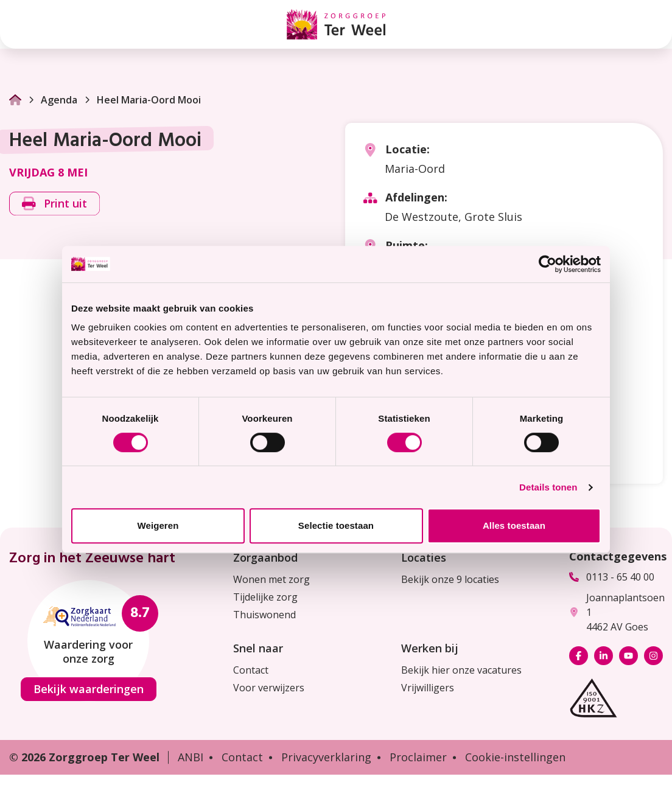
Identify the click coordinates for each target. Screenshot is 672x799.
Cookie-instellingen (515, 757)
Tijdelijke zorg (265, 597)
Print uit (54, 203)
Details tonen (548, 487)
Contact (251, 670)
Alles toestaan (514, 525)
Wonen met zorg (271, 579)
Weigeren (158, 525)
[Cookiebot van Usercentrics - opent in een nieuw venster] (548, 264)
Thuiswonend (264, 615)
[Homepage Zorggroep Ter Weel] (336, 24)
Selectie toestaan (336, 525)
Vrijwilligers (428, 688)
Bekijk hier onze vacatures (461, 670)
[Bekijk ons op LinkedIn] (604, 656)
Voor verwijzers (269, 688)
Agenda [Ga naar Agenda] (52, 100)
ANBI (191, 757)
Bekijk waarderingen (89, 689)
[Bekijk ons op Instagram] (653, 656)
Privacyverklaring (326, 757)
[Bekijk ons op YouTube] (628, 656)
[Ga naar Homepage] (15, 100)
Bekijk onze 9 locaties (450, 579)
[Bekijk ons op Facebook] (579, 656)
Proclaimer (418, 757)
